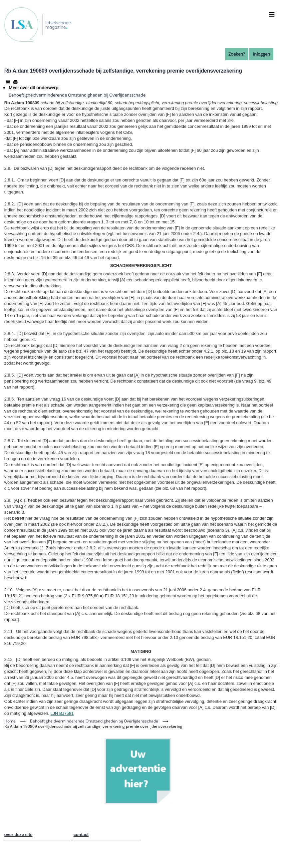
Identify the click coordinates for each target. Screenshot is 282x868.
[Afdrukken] (15, 82)
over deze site (18, 835)
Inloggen (261, 54)
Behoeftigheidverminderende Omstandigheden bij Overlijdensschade (77, 95)
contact (81, 835)
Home (10, 721)
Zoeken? (237, 54)
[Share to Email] (8, 82)
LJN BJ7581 (62, 713)
